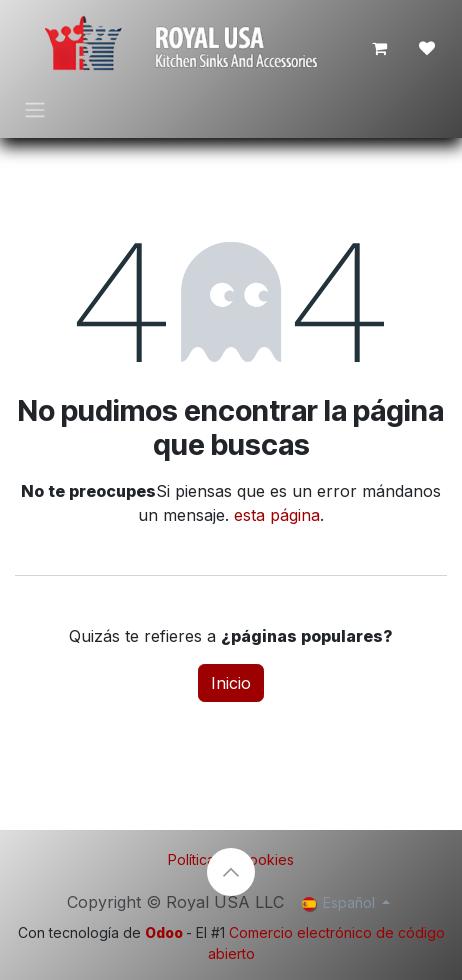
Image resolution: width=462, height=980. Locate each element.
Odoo (165, 932)
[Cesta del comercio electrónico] (379, 48)
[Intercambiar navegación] (35, 109)
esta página (277, 515)
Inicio (231, 683)
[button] (231, 872)
